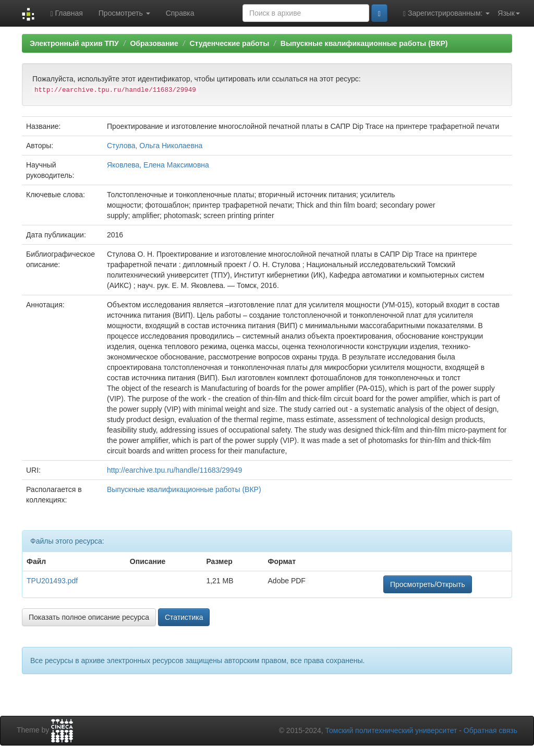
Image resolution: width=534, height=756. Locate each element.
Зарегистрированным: (446, 13)
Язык (509, 13)
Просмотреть (124, 13)
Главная (66, 13)
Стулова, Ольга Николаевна (155, 146)
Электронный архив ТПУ (74, 43)
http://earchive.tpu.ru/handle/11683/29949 (174, 470)
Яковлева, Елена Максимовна (158, 165)
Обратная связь (490, 730)
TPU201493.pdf (52, 581)
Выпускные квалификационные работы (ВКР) (364, 43)
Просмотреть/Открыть (428, 584)
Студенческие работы (229, 43)
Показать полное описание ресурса (89, 617)
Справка (180, 13)
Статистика (184, 617)
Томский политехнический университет (391, 730)
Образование (154, 43)
